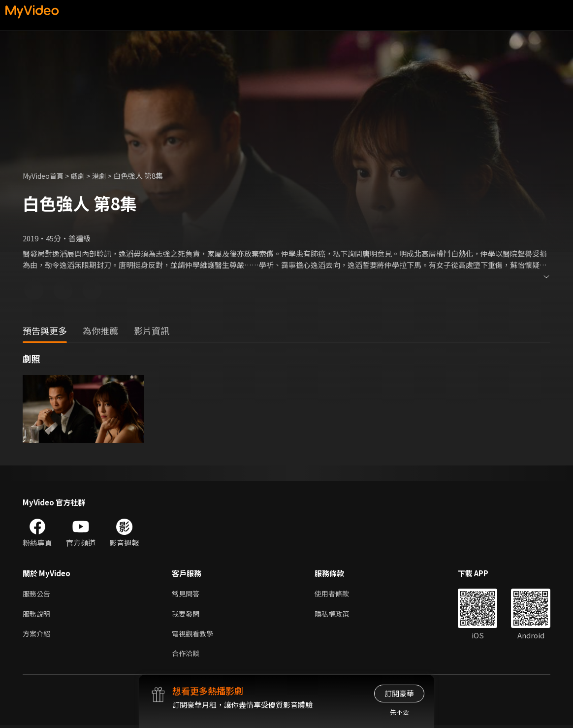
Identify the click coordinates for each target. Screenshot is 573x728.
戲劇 (82, 176)
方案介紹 (37, 635)
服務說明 (37, 614)
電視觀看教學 (194, 635)
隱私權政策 (336, 614)
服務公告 (37, 594)
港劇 (104, 176)
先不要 (399, 712)
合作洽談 (187, 656)
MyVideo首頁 (45, 176)
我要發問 (187, 614)
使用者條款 (336, 594)
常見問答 (187, 594)
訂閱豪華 (399, 693)
